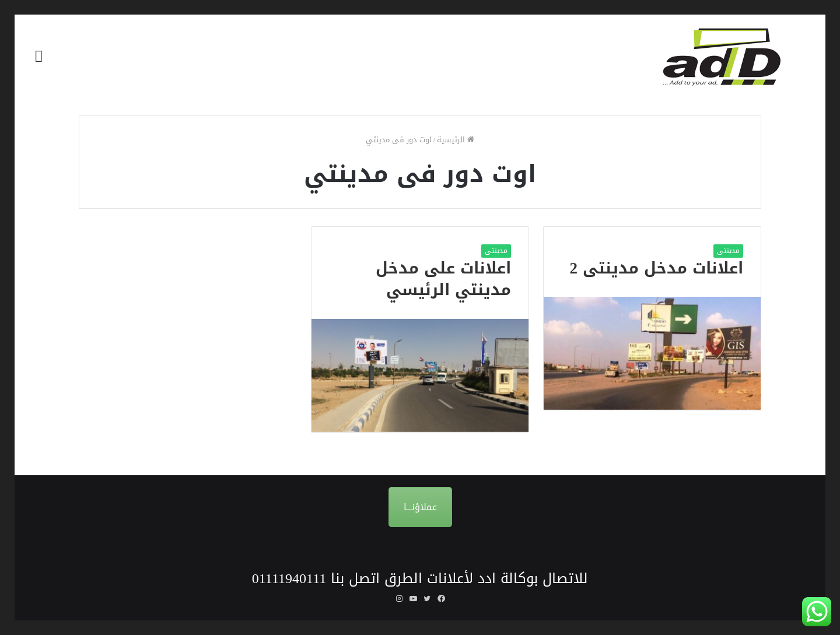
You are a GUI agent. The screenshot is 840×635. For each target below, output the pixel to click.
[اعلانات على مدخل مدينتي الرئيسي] (420, 375)
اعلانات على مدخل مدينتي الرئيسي (443, 279)
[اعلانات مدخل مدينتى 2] (652, 353)
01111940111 (289, 578)
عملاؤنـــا (420, 507)
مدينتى (728, 251)
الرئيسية (456, 140)
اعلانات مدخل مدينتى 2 (657, 268)
